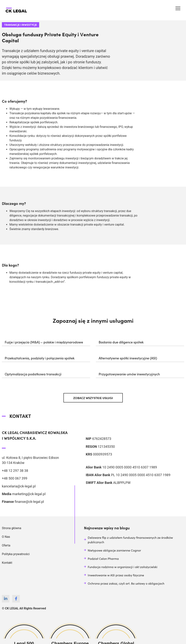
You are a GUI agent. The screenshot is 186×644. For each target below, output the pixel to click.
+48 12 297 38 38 (15, 471)
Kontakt (7, 563)
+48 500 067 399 (15, 478)
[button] (46, 341)
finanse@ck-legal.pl (29, 502)
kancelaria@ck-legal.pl (19, 486)
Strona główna (12, 528)
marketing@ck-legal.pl (29, 494)
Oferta (6, 545)
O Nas (6, 537)
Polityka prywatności (16, 554)
